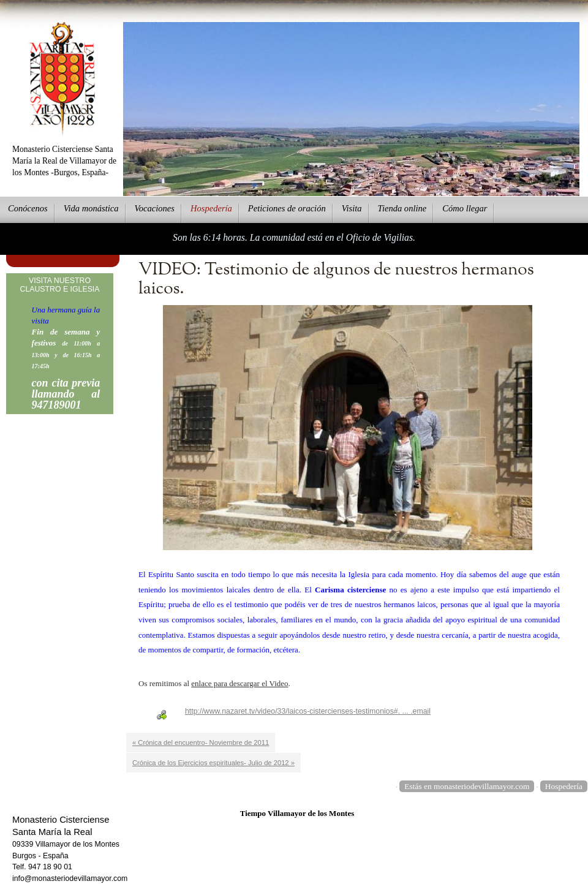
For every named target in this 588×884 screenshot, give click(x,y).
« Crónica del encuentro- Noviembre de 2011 (201, 742)
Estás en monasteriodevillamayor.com (467, 786)
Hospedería (564, 786)
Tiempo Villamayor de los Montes (297, 813)
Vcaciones (155, 208)
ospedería (211, 208)
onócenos (28, 208)
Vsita (352, 208)
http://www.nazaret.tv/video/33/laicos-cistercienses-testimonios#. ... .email (308, 711)
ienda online (402, 208)
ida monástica (91, 208)
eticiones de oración (287, 208)
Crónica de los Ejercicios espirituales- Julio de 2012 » (213, 763)
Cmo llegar (465, 208)
